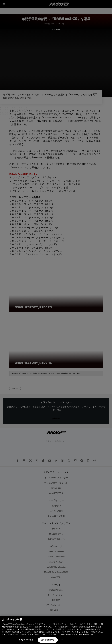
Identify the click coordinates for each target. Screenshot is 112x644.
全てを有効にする (48, 640)
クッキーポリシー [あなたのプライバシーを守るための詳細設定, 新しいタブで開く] (86, 635)
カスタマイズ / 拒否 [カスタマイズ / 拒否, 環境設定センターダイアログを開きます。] (26, 640)
